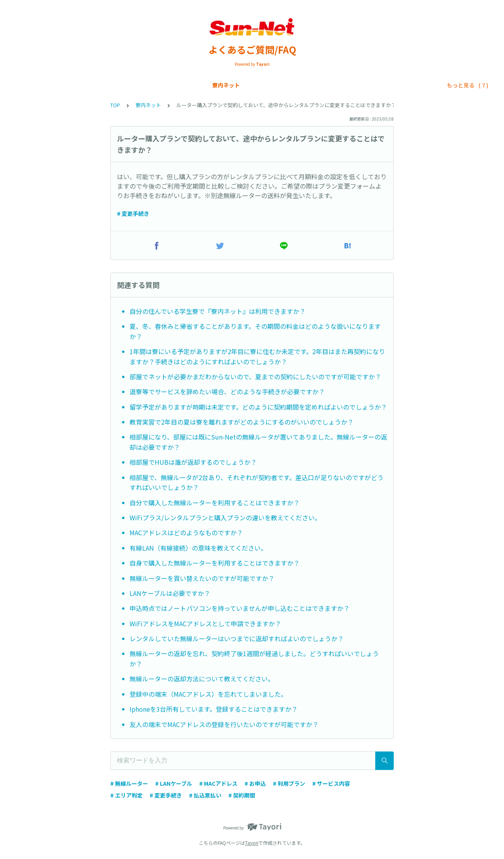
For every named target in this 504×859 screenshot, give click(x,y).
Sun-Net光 (80, 85)
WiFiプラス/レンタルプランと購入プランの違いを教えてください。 (225, 518)
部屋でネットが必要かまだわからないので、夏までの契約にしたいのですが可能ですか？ (255, 377)
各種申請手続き (206, 85)
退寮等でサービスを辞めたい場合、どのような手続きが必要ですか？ (227, 391)
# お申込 (255, 783)
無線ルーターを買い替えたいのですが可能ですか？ (202, 578)
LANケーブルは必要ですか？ (170, 593)
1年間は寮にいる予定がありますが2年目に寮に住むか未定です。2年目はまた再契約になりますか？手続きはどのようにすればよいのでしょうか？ (257, 356)
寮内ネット (41, 85)
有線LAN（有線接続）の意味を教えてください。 (198, 548)
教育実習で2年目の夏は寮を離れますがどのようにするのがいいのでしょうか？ (242, 422)
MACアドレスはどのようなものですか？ (186, 532)
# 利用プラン (289, 783)
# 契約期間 (242, 795)
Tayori (252, 843)
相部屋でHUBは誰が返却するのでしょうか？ (193, 462)
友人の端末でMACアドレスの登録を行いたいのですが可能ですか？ (224, 724)
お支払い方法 (159, 85)
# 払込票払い (205, 795)
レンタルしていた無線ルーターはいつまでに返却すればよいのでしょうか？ (237, 638)
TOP (115, 105)
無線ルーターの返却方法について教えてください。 (202, 679)
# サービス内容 (331, 783)
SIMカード (118, 85)
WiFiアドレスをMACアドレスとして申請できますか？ (205, 623)
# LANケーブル (174, 783)
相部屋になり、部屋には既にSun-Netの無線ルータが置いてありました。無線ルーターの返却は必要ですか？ (258, 442)
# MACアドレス (218, 783)
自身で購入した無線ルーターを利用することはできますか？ (215, 563)
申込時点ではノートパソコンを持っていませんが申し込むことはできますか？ (240, 608)
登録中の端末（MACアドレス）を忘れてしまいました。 (208, 694)
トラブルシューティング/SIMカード (381, 85)
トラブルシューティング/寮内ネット (281, 85)
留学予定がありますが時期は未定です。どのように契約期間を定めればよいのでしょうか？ (258, 407)
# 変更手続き (133, 213)
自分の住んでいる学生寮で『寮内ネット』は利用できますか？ (218, 311)
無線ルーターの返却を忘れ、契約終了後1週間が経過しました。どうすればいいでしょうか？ (254, 659)
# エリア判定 (126, 795)
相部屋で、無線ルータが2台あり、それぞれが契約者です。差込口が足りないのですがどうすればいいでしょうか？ (257, 482)
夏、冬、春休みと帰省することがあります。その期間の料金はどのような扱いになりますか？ (255, 331)
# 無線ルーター (129, 783)
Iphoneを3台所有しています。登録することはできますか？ (214, 709)
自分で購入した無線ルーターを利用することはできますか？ (215, 503)
